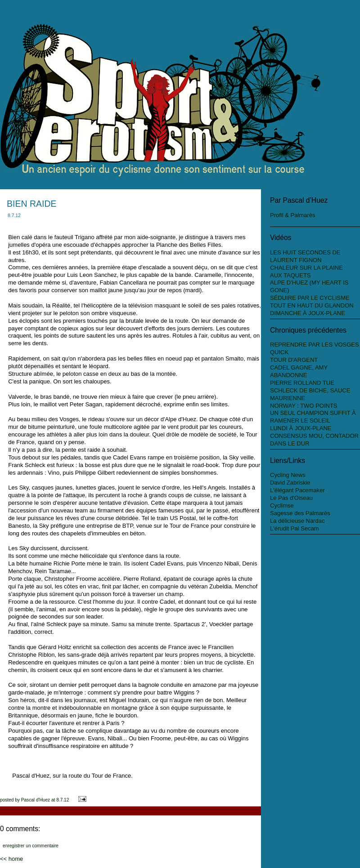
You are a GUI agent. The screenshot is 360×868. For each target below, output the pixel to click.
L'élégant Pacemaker (297, 490)
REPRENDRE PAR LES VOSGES (315, 345)
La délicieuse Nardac (297, 521)
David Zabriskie (290, 483)
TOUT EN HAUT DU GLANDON (312, 305)
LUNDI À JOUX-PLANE (301, 428)
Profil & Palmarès (292, 215)
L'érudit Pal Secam (295, 528)
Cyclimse (282, 505)
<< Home (11, 859)
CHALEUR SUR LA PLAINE (306, 268)
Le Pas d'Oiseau (291, 498)
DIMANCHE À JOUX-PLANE (308, 313)
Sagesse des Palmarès (300, 513)
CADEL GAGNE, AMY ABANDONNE (299, 371)
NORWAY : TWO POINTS (304, 406)
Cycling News (288, 475)
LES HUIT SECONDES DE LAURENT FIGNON (305, 256)
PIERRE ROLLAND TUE (302, 383)
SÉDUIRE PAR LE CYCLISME (310, 298)
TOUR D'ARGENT (294, 360)
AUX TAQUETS (290, 275)
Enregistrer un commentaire (31, 846)
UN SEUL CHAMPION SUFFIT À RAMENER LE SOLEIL (313, 417)
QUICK (279, 352)
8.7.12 (63, 800)
